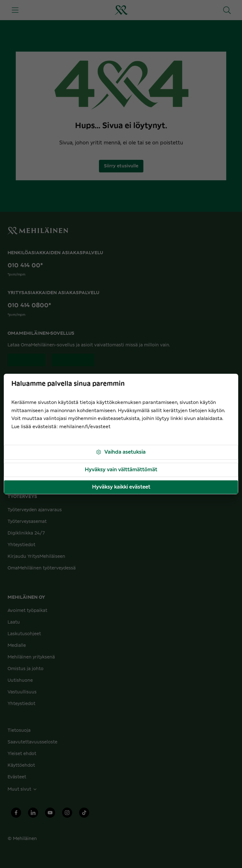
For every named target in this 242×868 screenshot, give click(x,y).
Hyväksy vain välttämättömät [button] (121, 470)
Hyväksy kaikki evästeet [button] (121, 487)
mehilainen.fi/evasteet (85, 427)
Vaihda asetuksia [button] (121, 452)
